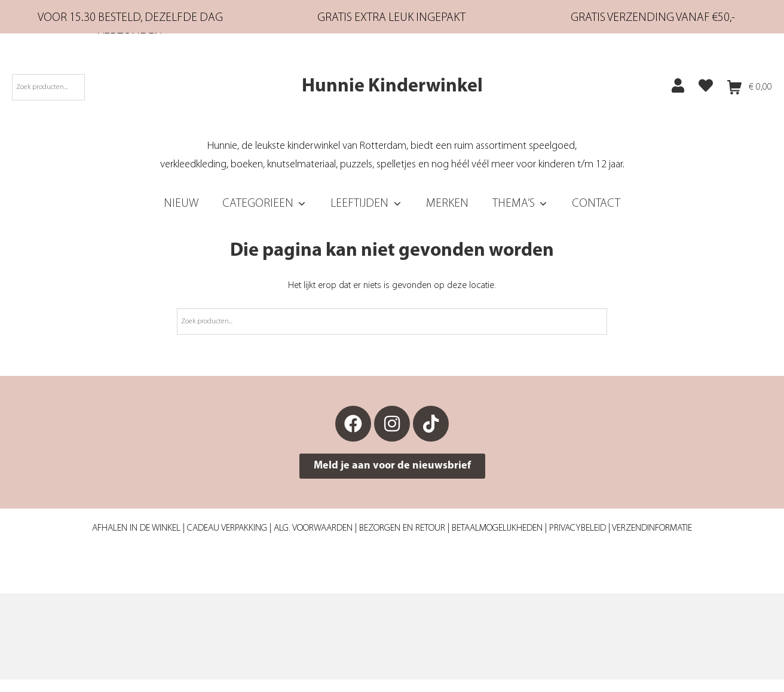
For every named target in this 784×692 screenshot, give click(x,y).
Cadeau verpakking (227, 528)
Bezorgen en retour (402, 528)
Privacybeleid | (581, 528)
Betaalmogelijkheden (497, 528)
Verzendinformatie (652, 528)
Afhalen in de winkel (136, 528)
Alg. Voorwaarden (313, 528)
